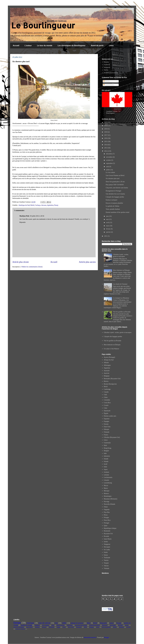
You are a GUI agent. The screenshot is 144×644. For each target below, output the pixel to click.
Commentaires (109, 85)
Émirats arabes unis (110, 416)
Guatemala (107, 443)
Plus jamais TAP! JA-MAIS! (115, 185)
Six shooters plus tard (113, 178)
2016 (106, 138)
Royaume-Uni (108, 534)
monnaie (121, 627)
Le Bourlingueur (43, 25)
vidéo (64, 623)
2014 (106, 145)
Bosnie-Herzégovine (110, 384)
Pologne (106, 518)
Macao (106, 485)
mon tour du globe (19, 627)
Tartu (85, 627)
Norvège (107, 502)
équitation (50, 205)
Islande (106, 461)
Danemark (107, 411)
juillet (108, 170)
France (106, 435)
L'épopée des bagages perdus (115, 197)
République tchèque (110, 528)
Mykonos (105, 625)
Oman (106, 507)
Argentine (107, 368)
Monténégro (108, 496)
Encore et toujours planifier (114, 203)
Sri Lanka (107, 550)
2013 (106, 148)
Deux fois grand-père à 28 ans (115, 182)
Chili (105, 395)
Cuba (106, 408)
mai (107, 219)
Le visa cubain (110, 172)
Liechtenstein (108, 477)
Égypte (106, 413)
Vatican (106, 566)
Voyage (119, 623)
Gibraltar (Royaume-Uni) (112, 437)
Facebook (107, 65)
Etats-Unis (107, 427)
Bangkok (37, 625)
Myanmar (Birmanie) (111, 499)
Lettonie (106, 475)
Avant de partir (97, 46)
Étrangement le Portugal (113, 191)
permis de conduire (20, 629)
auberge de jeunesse (77, 623)
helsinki (120, 625)
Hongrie (106, 451)
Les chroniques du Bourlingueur (72, 46)
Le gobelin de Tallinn (112, 206)
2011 (106, 236)
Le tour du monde (45, 46)
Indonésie (107, 456)
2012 (106, 151)
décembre (109, 154)
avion (98, 627)
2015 (106, 142)
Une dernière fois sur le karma (115, 194)
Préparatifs (103, 623)
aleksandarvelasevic (90, 637)
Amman (37, 627)
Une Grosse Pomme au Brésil (115, 175)
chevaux (44, 205)
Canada (106, 392)
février (108, 229)
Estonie (106, 424)
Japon (106, 469)
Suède (106, 552)
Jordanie (106, 472)
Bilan (89, 623)
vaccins (128, 627)
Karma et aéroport (111, 200)
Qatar (106, 526)
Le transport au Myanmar (121, 298)
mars (108, 226)
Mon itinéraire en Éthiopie (121, 270)
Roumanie (107, 531)
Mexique (107, 491)
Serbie (106, 542)
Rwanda (106, 536)
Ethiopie (106, 429)
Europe (17, 623)
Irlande (106, 459)
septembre (110, 163)
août (108, 167)
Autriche (107, 373)
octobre (109, 160)
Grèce (106, 440)
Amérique (30, 623)
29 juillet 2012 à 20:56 (37, 216)
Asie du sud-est (44, 623)
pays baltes (29, 627)
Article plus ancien (87, 262)
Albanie (106, 363)
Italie (105, 467)
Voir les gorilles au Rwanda (122, 312)
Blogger (107, 637)
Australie (107, 371)
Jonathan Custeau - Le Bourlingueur (113, 112)
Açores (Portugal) (109, 357)
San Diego (113, 625)
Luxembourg (108, 483)
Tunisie (106, 560)
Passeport (79, 627)
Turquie (106, 563)
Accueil (16, 46)
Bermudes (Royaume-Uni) (112, 379)
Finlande (107, 432)
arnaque (91, 627)
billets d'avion (60, 625)
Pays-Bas (107, 512)
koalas (115, 627)
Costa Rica (107, 403)
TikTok (106, 70)
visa (56, 623)
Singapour (107, 544)
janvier (108, 232)
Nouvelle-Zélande (110, 504)
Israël (106, 464)
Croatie (106, 405)
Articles (106, 81)
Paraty (56, 205)
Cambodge (107, 389)
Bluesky (106, 62)
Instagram (107, 67)
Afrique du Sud (109, 360)
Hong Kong (108, 448)
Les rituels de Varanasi (120, 284)
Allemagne (107, 365)
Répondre (22, 222)
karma (127, 625)
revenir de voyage (26, 625)
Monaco (106, 493)
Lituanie (106, 480)
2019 (106, 129)
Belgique (107, 376)
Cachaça (38, 205)
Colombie (107, 400)
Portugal (106, 523)
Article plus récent (21, 262)
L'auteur (28, 46)
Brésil (32, 205)
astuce (112, 623)
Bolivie (106, 381)
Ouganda (107, 510)
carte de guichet (106, 627)
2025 (106, 122)
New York (71, 627)
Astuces (44, 627)
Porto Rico (107, 520)
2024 (106, 126)
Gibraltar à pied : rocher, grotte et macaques (121, 255)
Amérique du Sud (24, 205)
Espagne (106, 421)
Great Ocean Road (94, 625)
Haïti (105, 445)
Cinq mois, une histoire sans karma (117, 188)
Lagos (58, 627)
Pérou (106, 515)
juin (107, 216)
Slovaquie (107, 547)
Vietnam (106, 568)
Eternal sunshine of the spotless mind (118, 212)
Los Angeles (46, 625)
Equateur (107, 419)
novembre (109, 157)
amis (53, 625)
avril (108, 223)
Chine (106, 397)
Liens (111, 46)
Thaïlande (107, 558)
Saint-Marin (108, 539)
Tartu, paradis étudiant (113, 209)
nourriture (70, 625)
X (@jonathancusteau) (111, 73)
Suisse (106, 555)
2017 (106, 135)
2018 (106, 132)
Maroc (106, 488)
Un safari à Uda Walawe (111, 349)
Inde (105, 453)
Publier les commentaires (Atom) (32, 267)
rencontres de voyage (81, 625)
